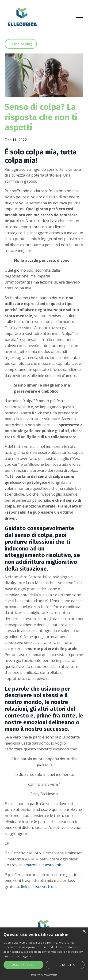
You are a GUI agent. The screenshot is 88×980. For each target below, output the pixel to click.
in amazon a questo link (40, 865)
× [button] (84, 932)
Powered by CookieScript (44, 975)
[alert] (44, 954)
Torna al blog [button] (21, 44)
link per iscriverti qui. (39, 887)
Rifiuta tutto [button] (65, 965)
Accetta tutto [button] (23, 965)
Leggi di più (29, 956)
